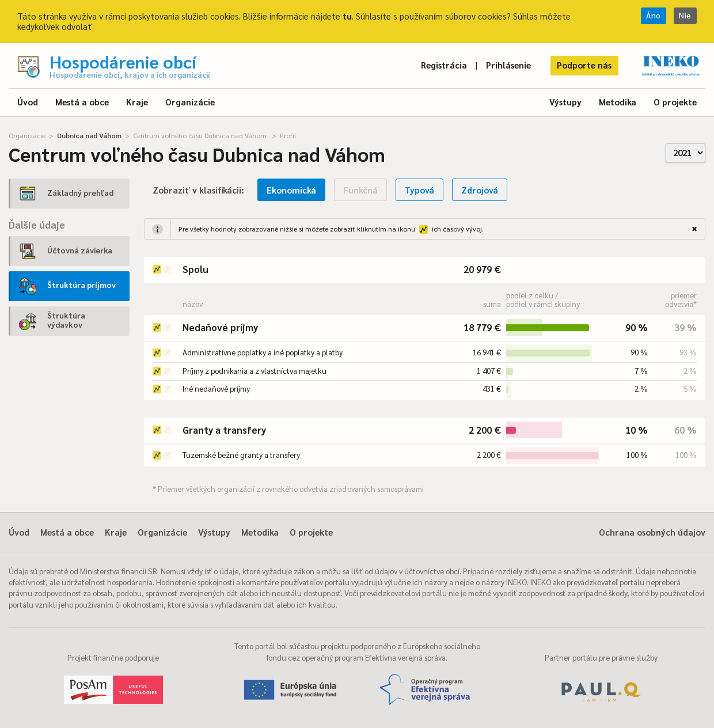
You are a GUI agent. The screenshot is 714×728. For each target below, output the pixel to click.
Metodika (618, 102)
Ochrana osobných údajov (652, 532)
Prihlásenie (508, 65)
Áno (654, 15)
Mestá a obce (82, 102)
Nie (685, 15)
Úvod (28, 102)
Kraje (137, 102)
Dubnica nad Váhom (89, 135)
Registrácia (444, 65)
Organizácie (190, 102)
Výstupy (565, 102)
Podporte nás (584, 65)
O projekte (675, 102)
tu (347, 16)
